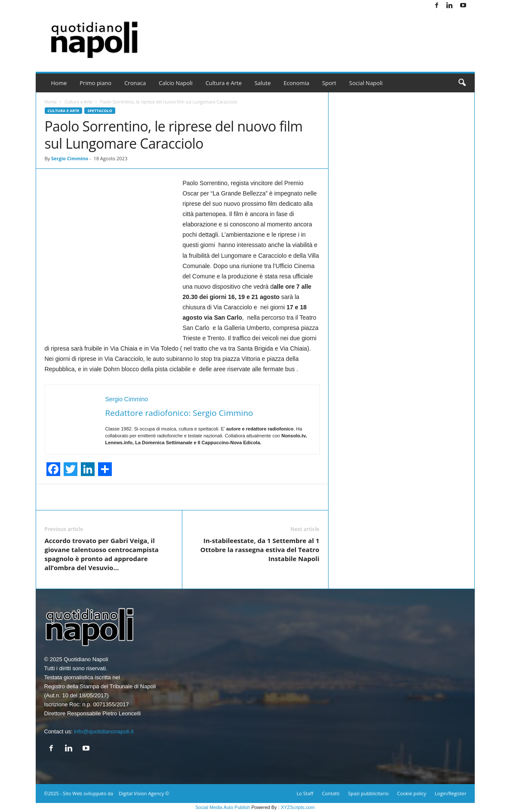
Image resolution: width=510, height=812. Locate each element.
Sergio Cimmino (70, 158)
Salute (263, 83)
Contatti (331, 793)
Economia (297, 83)
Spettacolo (100, 111)
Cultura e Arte (224, 83)
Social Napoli (366, 83)
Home (59, 83)
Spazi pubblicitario (368, 793)
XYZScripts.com (298, 807)
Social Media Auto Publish (223, 807)
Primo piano (95, 83)
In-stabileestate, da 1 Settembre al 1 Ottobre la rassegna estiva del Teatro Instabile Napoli (260, 549)
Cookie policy (412, 793)
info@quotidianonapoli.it (104, 731)
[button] (462, 83)
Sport (329, 83)
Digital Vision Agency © (144, 793)
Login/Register (450, 793)
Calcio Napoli (176, 83)
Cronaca (135, 83)
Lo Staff (305, 793)
